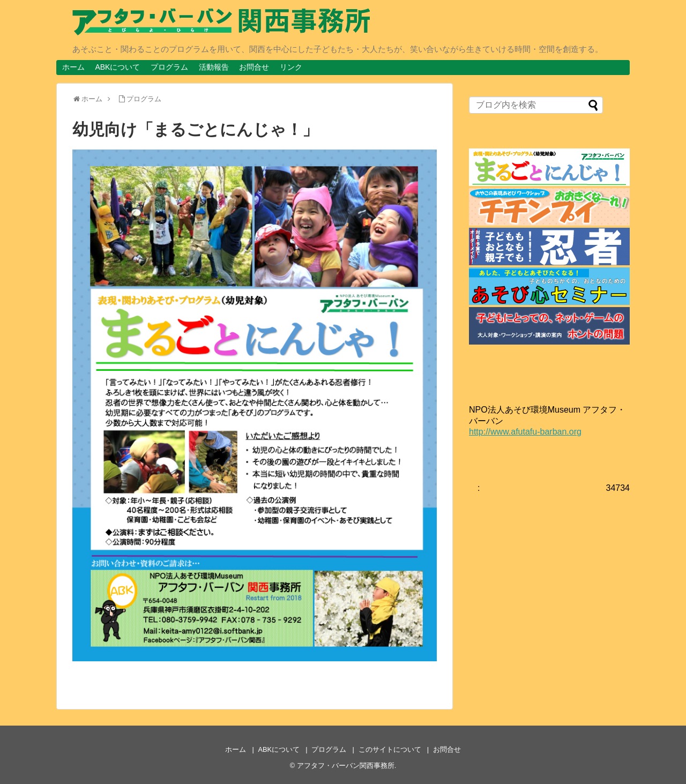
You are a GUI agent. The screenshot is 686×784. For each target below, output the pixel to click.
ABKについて (117, 67)
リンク (291, 67)
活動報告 (214, 67)
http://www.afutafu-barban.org (525, 432)
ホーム (73, 67)
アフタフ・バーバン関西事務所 (346, 766)
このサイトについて (390, 749)
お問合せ (254, 67)
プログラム (169, 67)
